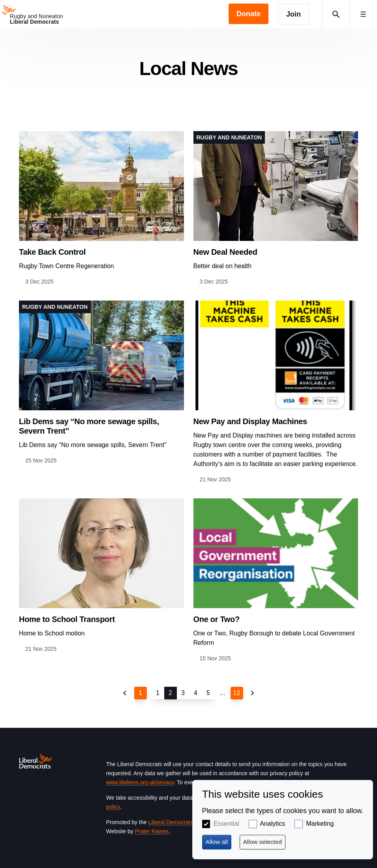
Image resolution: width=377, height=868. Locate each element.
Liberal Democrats (171, 822)
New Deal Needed (225, 252)
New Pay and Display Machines (250, 421)
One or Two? (217, 619)
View (101, 209)
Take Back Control (52, 252)
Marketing (320, 824)
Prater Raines (152, 831)
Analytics (272, 824)
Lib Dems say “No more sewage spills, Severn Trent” (89, 426)
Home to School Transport (67, 619)
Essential (226, 824)
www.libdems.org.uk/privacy (140, 782)
